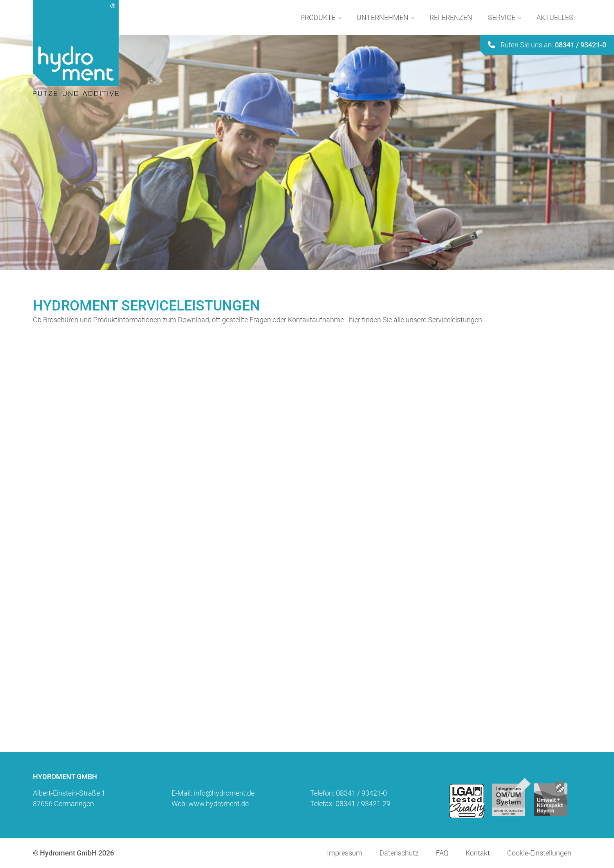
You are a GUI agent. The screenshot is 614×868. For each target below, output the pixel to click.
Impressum (345, 853)
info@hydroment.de (224, 793)
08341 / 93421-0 (361, 793)
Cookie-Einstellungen (539, 853)
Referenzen (451, 17)
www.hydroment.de (219, 804)
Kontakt (478, 853)
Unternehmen (385, 18)
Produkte (321, 18)
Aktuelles (555, 17)
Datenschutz (399, 853)
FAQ (442, 853)
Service (504, 18)
